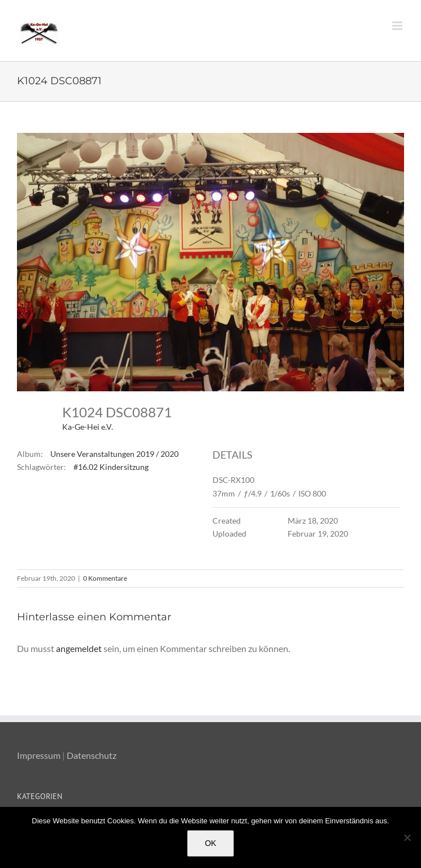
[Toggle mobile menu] (398, 26)
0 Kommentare (105, 578)
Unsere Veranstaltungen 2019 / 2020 (114, 454)
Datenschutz (92, 755)
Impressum (39, 755)
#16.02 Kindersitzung (111, 467)
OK (210, 843)
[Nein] (407, 837)
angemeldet (79, 648)
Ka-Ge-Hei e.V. (88, 427)
